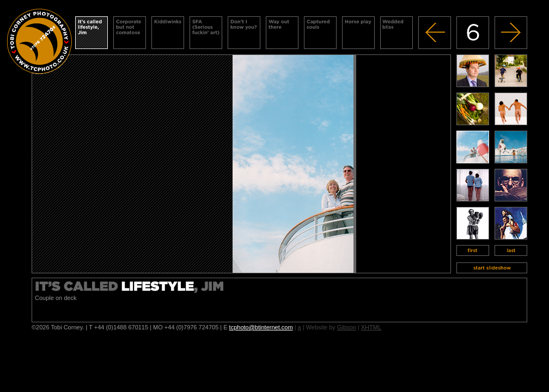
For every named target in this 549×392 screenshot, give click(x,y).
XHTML (371, 327)
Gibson (347, 327)
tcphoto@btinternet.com (261, 327)
